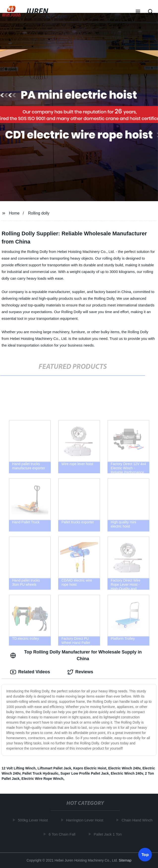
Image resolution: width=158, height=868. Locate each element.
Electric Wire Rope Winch (42, 779)
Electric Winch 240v (124, 768)
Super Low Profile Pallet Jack (85, 773)
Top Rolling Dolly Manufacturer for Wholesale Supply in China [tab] (76, 655)
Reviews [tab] (80, 672)
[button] (138, 12)
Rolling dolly (39, 213)
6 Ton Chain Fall (63, 834)
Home (14, 213)
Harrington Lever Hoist (85, 820)
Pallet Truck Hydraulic (40, 773)
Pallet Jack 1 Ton (108, 834)
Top (145, 855)
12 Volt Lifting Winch (18, 768)
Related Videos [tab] (30, 672)
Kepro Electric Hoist (90, 768)
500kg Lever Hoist (34, 820)
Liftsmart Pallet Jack (54, 768)
